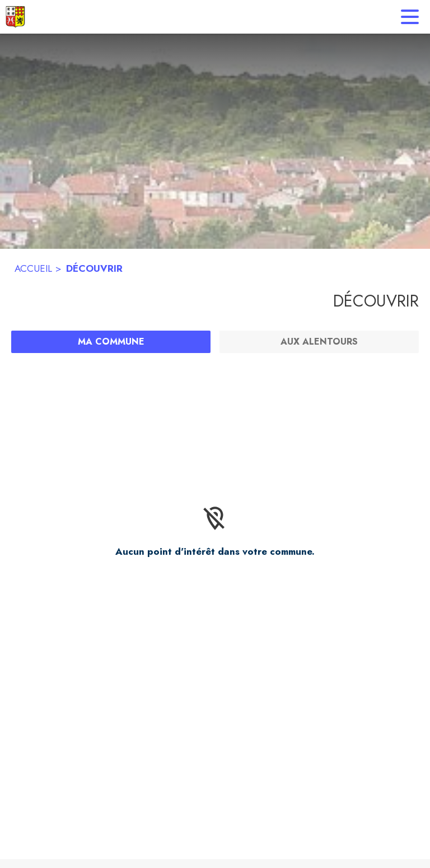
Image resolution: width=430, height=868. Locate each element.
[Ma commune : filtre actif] (111, 342)
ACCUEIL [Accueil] (33, 268)
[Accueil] (15, 17)
